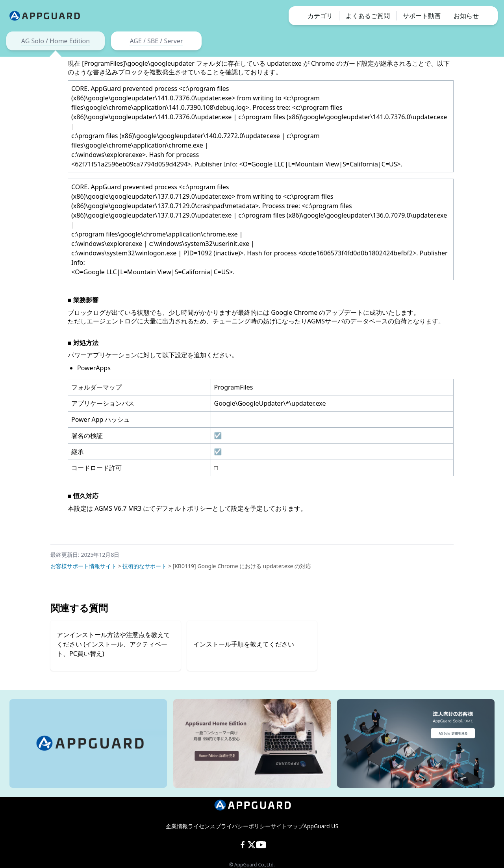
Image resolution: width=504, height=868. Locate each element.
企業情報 (177, 826)
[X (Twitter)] (252, 845)
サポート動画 (422, 16)
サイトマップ (287, 826)
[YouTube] (261, 845)
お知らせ (466, 16)
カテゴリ (320, 16)
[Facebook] (243, 845)
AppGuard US (321, 826)
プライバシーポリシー (243, 826)
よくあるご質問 (368, 16)
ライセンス (202, 826)
